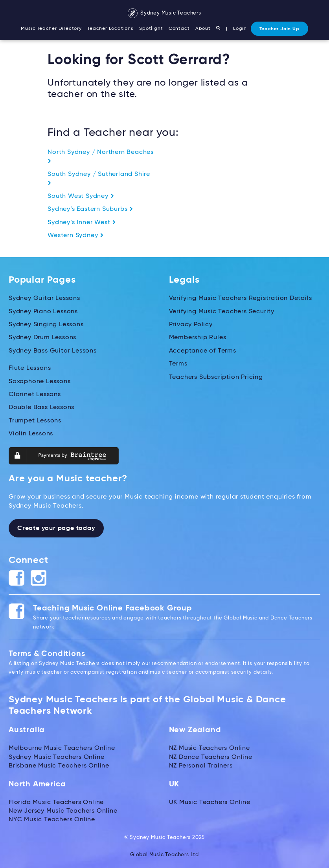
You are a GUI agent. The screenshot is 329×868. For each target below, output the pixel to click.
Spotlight (151, 29)
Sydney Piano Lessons (43, 312)
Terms (178, 364)
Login (240, 29)
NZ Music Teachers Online (210, 748)
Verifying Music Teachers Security (222, 312)
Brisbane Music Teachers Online (59, 766)
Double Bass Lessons (41, 408)
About (203, 29)
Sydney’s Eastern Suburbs (90, 209)
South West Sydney (81, 196)
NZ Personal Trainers (201, 766)
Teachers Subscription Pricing (216, 377)
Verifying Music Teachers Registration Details (241, 298)
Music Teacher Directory (51, 29)
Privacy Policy (191, 325)
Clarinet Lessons (35, 395)
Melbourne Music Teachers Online (62, 748)
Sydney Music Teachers (164, 13)
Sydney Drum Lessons (42, 338)
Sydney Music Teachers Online (56, 757)
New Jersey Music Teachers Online (63, 811)
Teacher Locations (110, 29)
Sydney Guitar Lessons (44, 298)
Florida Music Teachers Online (56, 802)
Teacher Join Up (279, 29)
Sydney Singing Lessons (46, 325)
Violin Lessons (31, 434)
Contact (179, 29)
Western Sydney (76, 236)
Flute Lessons (30, 368)
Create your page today (56, 528)
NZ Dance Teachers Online (211, 757)
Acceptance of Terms (203, 351)
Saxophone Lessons (40, 382)
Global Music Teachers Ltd (164, 855)
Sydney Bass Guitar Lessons (53, 351)
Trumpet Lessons (35, 421)
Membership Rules (198, 338)
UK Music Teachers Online (210, 802)
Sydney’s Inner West (82, 223)
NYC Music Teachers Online (52, 820)
